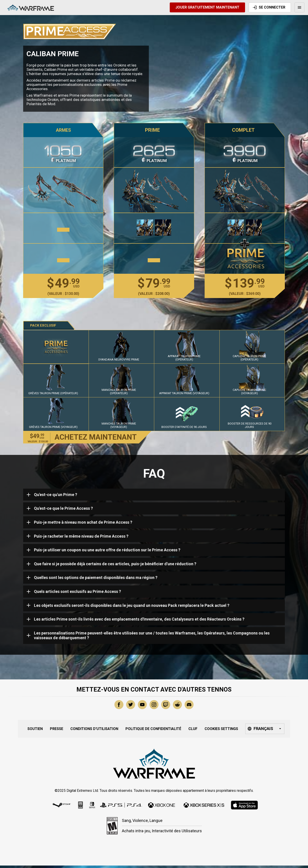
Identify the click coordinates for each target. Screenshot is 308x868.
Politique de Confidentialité (153, 729)
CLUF (193, 729)
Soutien (35, 729)
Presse (57, 729)
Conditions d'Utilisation (94, 729)
